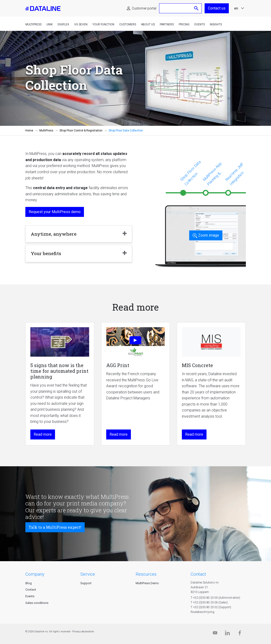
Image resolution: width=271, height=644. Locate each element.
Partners (167, 24)
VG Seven (81, 24)
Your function (103, 24)
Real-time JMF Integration (234, 174)
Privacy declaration (83, 632)
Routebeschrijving (202, 612)
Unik (50, 24)
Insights (216, 24)
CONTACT (198, 574)
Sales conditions (37, 603)
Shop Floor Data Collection (191, 173)
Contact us (217, 8)
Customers (128, 24)
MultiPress (33, 24)
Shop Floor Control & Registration (81, 131)
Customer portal (144, 8)
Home (29, 131)
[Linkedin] (227, 634)
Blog (29, 583)
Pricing (184, 24)
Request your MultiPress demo (55, 212)
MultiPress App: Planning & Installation (214, 174)
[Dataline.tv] (215, 634)
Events (200, 24)
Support (86, 583)
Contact (31, 590)
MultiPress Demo (147, 583)
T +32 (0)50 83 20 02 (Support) (211, 607)
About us (148, 24)
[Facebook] (240, 634)
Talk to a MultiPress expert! (55, 527)
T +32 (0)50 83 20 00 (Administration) (215, 598)
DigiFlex (63, 24)
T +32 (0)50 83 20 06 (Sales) (209, 602)
